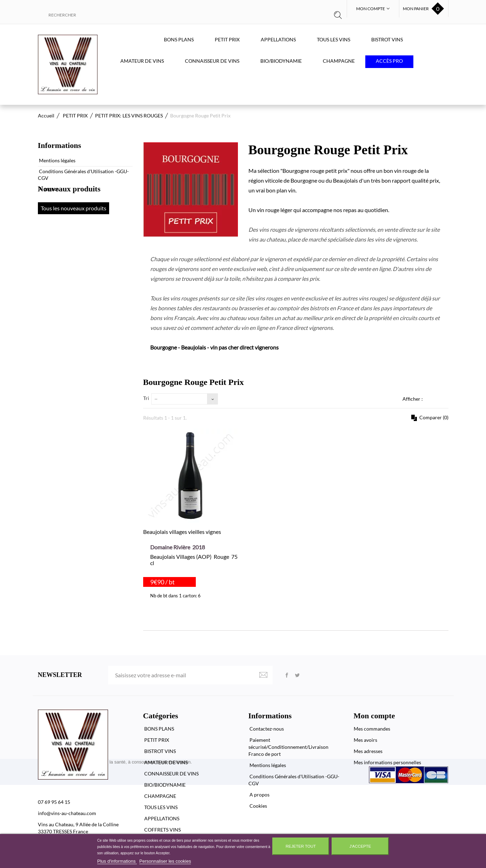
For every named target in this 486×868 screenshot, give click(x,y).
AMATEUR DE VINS (142, 61)
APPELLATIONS (278, 39)
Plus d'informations (117, 861)
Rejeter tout (301, 846)
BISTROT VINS (387, 39)
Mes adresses (368, 751)
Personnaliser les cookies (165, 861)
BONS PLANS (179, 39)
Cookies (258, 806)
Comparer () (433, 417)
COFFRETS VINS (162, 830)
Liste (444, 399)
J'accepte (360, 846)
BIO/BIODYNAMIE (281, 61)
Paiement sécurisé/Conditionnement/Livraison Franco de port (288, 747)
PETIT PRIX (227, 39)
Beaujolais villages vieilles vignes (182, 532)
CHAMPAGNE (339, 61)
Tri (146, 398)
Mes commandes (372, 729)
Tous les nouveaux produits (74, 234)
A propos (48, 186)
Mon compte (374, 716)
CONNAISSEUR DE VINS (212, 61)
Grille (433, 399)
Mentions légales (57, 158)
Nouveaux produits (69, 215)
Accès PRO (389, 61)
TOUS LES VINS (334, 39)
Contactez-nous (266, 729)
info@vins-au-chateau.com (67, 813)
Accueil (46, 116)
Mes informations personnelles (387, 762)
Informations (59, 145)
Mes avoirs (365, 740)
